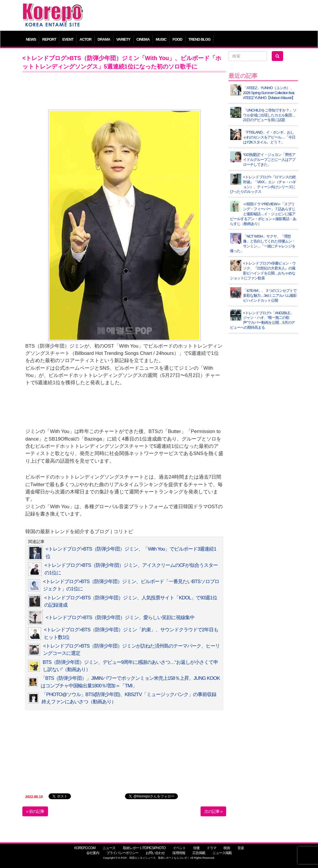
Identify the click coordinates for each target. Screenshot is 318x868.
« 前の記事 (35, 811)
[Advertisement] (194, 16)
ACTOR (86, 39)
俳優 (196, 848)
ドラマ (211, 848)
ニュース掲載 (222, 853)
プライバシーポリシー (122, 853)
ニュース (109, 848)
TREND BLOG (199, 39)
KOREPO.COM (85, 848)
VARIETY (123, 39)
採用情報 (179, 853)
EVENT (68, 39)
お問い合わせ (155, 853)
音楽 (241, 848)
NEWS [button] (31, 39)
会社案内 (93, 853)
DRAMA (104, 39)
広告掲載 (199, 853)
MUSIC (161, 39)
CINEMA (143, 39)
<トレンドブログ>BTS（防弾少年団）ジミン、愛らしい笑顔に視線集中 (120, 618)
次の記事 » (213, 811)
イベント (179, 848)
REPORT (49, 39)
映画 (227, 848)
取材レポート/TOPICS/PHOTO (144, 848)
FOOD (177, 39)
